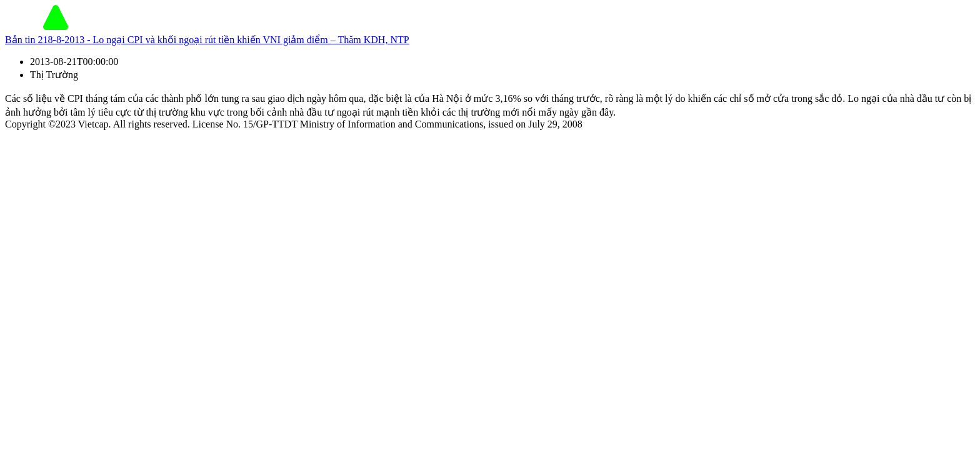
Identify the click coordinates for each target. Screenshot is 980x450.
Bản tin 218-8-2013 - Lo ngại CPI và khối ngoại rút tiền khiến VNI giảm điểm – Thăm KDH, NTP (207, 40)
